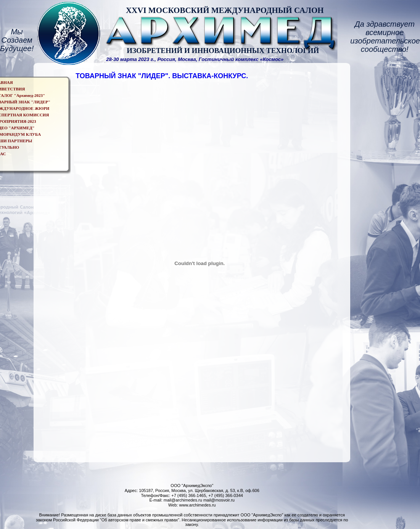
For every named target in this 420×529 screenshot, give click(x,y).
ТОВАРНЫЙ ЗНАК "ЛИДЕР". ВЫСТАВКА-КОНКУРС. (162, 76)
